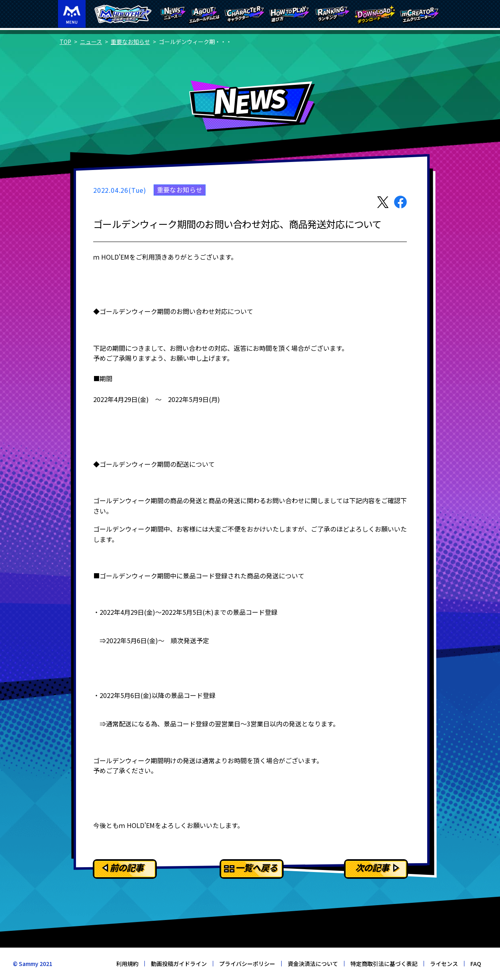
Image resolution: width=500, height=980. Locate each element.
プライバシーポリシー (247, 964)
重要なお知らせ (130, 42)
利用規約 (127, 964)
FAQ (476, 964)
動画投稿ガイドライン (179, 964)
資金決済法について (313, 964)
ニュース (91, 42)
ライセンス (444, 964)
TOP (65, 42)
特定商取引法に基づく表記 (384, 964)
